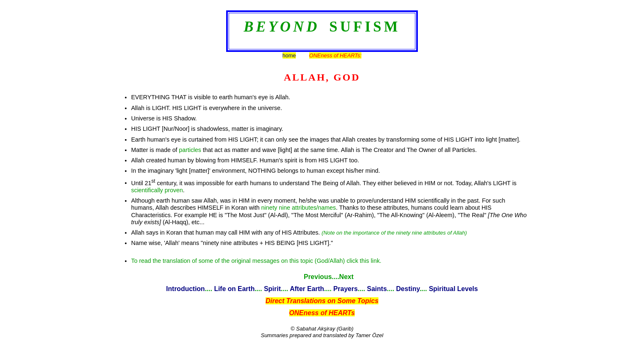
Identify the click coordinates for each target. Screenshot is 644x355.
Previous (318, 277)
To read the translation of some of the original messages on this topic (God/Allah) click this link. (256, 261)
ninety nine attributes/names (299, 208)
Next (346, 277)
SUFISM (365, 27)
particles (190, 150)
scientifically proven (157, 190)
